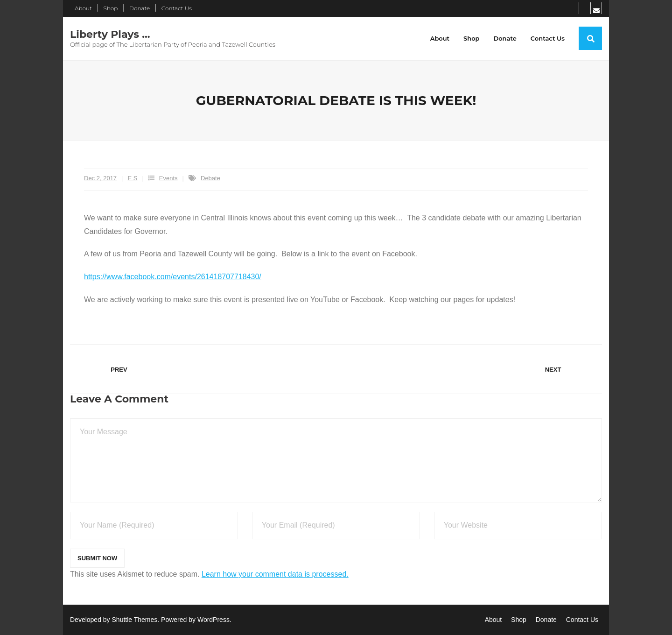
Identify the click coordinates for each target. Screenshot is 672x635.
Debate (210, 178)
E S (133, 178)
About (83, 8)
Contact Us (177, 8)
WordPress (213, 620)
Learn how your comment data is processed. (275, 574)
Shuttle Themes (135, 620)
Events (168, 178)
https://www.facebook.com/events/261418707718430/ (173, 277)
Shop (110, 8)
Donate (140, 8)
